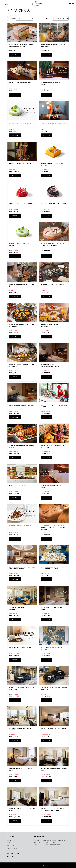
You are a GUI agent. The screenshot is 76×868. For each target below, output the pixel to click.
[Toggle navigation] (5, 4)
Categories (12, 19)
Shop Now (15, 55)
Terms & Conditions (13, 849)
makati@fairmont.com (53, 845)
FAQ (9, 843)
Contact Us (11, 841)
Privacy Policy (12, 846)
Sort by (48, 19)
